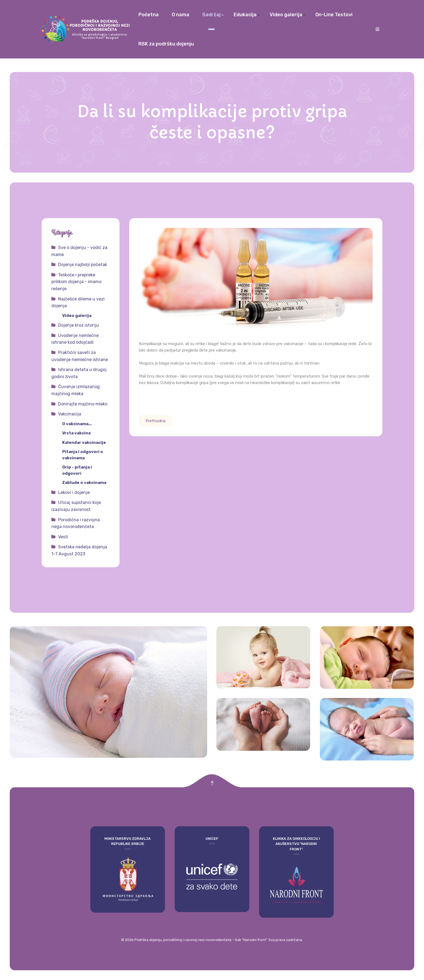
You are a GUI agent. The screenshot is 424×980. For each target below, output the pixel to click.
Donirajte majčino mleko (83, 404)
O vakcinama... (77, 424)
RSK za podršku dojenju (166, 44)
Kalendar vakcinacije (84, 443)
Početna (149, 15)
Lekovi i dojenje (74, 492)
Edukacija (245, 15)
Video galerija (286, 15)
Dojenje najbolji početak (83, 265)
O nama (180, 15)
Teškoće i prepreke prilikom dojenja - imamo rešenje (76, 282)
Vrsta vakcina (76, 433)
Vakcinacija (70, 414)
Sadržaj (211, 15)
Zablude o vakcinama (84, 483)
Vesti (63, 537)
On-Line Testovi (334, 15)
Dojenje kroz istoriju (79, 325)
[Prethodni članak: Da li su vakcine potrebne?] (155, 421)
